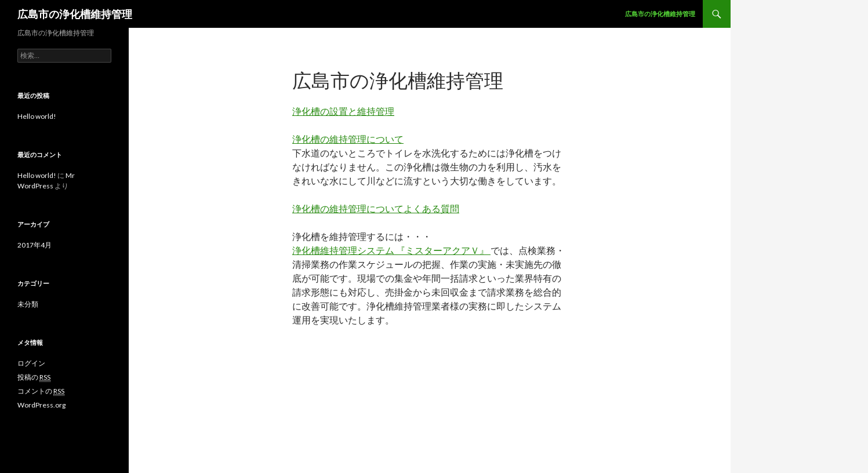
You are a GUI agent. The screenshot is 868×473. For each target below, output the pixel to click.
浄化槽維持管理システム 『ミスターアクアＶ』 (391, 250)
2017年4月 (34, 245)
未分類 (28, 304)
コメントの (41, 391)
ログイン (31, 363)
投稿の (34, 377)
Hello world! (37, 116)
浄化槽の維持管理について (348, 139)
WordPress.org (41, 405)
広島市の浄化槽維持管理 (75, 14)
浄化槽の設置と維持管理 (343, 111)
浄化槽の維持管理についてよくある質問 (376, 208)
